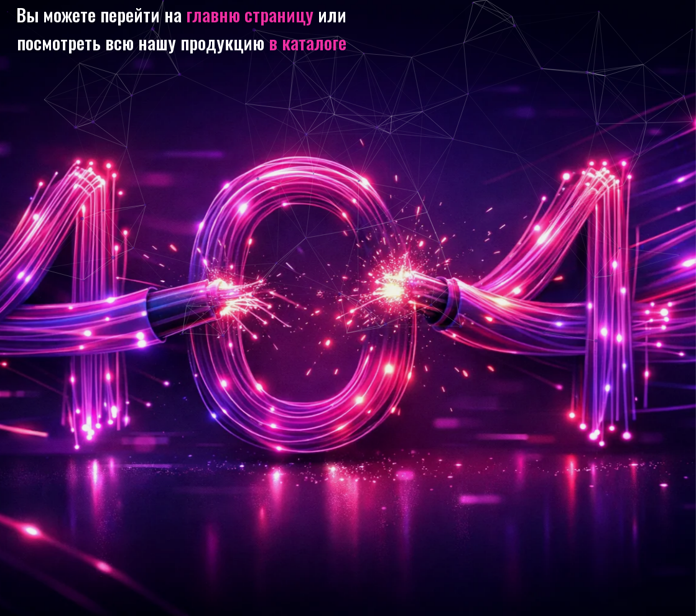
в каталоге (308, 42)
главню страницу (250, 14)
